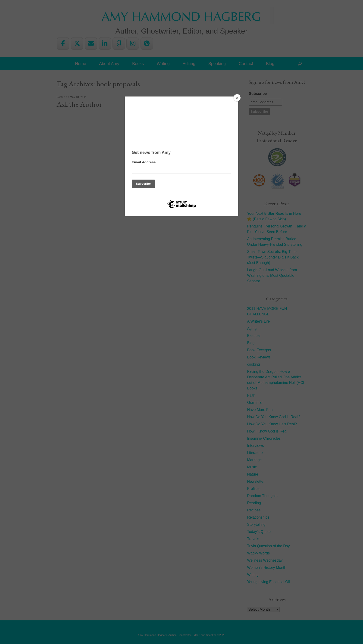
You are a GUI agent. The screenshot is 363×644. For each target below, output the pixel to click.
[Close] (237, 98)
